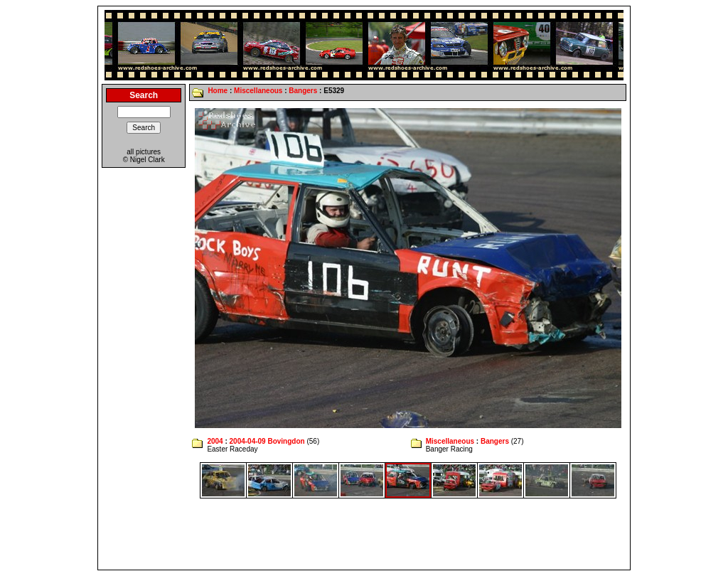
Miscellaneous (258, 91)
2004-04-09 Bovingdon (267, 441)
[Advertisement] (364, 534)
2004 (215, 441)
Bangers (303, 91)
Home (218, 91)
